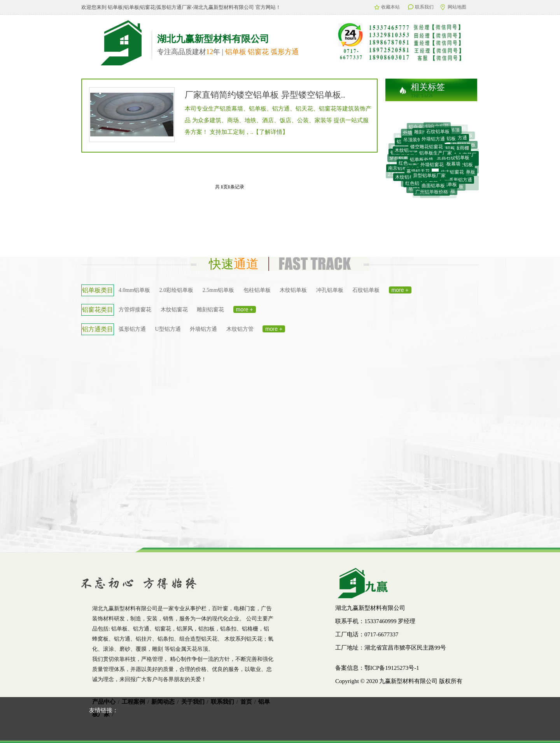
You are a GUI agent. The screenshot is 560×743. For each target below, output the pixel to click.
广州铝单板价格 (432, 193)
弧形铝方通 (132, 329)
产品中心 (104, 702)
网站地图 (453, 7)
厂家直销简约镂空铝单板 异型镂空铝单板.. (265, 95)
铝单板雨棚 (457, 149)
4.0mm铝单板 (134, 290)
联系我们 (421, 7)
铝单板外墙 (422, 162)
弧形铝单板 (402, 148)
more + (400, 290)
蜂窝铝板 (446, 150)
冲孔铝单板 (330, 290)
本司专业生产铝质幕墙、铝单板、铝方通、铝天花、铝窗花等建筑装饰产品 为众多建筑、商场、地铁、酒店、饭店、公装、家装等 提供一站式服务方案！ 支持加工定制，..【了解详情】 (278, 120)
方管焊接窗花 (135, 310)
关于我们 (193, 702)
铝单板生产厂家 (436, 155)
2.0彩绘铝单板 (177, 290)
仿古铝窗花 (452, 174)
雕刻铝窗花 (210, 310)
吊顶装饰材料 (417, 141)
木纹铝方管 (240, 329)
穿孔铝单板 (401, 158)
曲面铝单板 (433, 187)
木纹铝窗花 (174, 310)
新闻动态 (163, 702)
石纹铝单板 (438, 133)
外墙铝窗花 (432, 167)
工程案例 (133, 702)
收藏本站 (387, 7)
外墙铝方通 (433, 141)
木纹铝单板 (293, 290)
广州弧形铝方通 (456, 181)
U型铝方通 (168, 329)
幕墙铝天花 (418, 173)
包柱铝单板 (257, 290)
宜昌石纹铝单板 (453, 159)
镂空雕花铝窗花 (427, 149)
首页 (246, 702)
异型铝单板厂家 (429, 177)
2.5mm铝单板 (218, 290)
